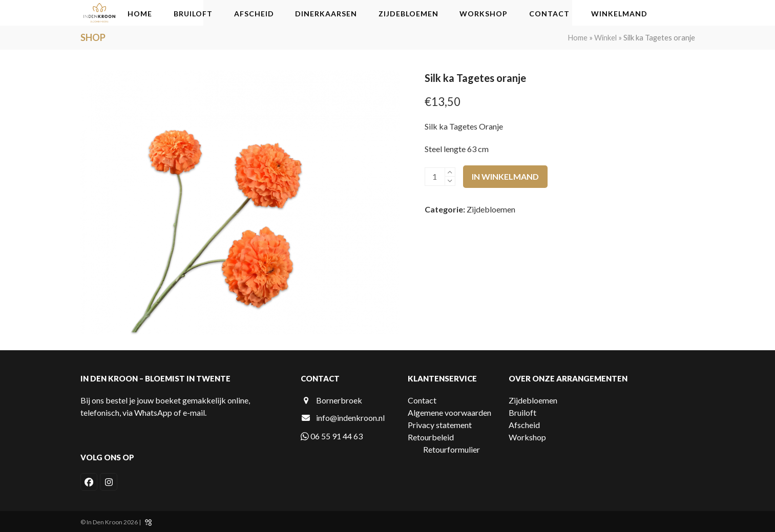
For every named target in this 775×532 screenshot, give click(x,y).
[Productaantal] (435, 177)
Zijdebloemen (491, 209)
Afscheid (524, 425)
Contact (422, 400)
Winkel (605, 37)
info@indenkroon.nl (350, 418)
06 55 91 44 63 (332, 436)
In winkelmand (505, 176)
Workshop (527, 437)
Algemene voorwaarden (449, 412)
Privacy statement (440, 425)
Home (578, 37)
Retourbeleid (431, 437)
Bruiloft (522, 412)
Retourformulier (452, 449)
